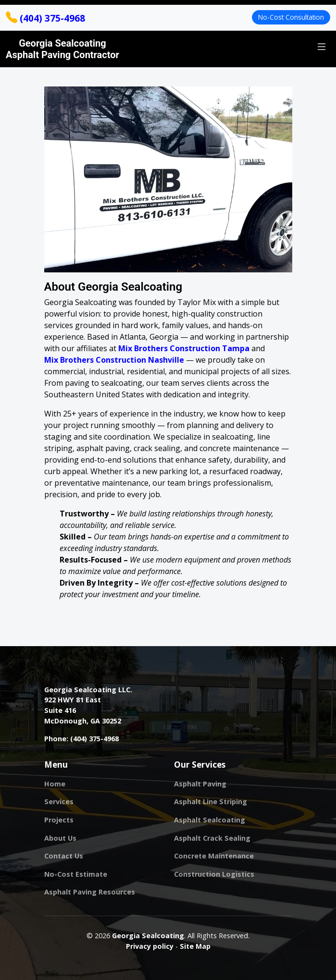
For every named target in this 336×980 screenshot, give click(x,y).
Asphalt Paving (200, 784)
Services (59, 802)
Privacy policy (150, 946)
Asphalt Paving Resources (90, 892)
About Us (60, 838)
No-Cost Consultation (291, 17)
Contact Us (64, 856)
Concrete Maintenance (214, 856)
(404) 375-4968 (45, 18)
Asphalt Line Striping (211, 802)
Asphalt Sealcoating (210, 820)
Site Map (195, 946)
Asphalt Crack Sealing (212, 838)
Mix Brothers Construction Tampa (184, 348)
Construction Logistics (214, 874)
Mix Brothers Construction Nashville (114, 360)
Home (55, 784)
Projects (59, 820)
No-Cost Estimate (76, 874)
